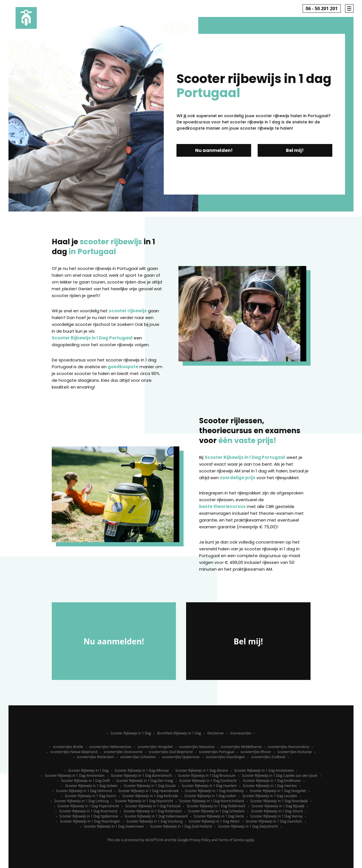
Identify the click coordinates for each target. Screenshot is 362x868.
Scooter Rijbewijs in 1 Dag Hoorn (90, 796)
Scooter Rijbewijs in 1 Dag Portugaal (92, 338)
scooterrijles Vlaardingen (225, 757)
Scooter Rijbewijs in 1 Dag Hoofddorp (214, 791)
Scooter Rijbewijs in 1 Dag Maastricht (144, 801)
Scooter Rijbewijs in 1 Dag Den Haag (145, 781)
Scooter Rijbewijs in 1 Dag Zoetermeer (114, 826)
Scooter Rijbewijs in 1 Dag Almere (202, 770)
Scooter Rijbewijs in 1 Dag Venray (276, 816)
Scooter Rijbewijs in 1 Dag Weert (214, 821)
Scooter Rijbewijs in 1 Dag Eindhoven (272, 781)
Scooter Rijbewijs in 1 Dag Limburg (82, 801)
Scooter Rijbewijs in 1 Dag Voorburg (155, 821)
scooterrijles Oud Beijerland (171, 752)
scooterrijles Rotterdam (95, 757)
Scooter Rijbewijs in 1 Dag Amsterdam (75, 776)
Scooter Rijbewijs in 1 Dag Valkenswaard (156, 816)
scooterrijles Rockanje (294, 752)
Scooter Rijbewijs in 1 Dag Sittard (277, 811)
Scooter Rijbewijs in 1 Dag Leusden (270, 796)
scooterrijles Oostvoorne (123, 752)
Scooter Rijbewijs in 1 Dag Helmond (84, 791)
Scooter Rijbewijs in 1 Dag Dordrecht (208, 781)
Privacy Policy (200, 840)
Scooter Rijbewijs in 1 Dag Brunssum (207, 776)
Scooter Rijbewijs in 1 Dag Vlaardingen (90, 821)
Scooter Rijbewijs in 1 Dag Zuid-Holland (181, 826)
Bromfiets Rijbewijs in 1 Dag (179, 733)
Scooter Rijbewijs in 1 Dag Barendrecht (141, 776)
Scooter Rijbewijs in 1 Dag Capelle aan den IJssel (279, 776)
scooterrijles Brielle (68, 747)
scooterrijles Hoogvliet (155, 747)
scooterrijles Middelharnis (241, 747)
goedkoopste (123, 367)
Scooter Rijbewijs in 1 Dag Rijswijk (278, 806)
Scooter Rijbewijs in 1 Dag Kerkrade (150, 796)
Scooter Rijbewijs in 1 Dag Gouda (150, 786)
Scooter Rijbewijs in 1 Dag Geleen (91, 786)
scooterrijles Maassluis (197, 747)
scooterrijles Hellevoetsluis (110, 747)
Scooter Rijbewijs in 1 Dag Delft (86, 781)
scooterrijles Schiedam (138, 757)
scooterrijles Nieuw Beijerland (74, 752)
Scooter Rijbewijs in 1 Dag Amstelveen (264, 770)
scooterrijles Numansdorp (289, 747)
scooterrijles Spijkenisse (181, 757)
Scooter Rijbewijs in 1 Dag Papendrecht (89, 806)
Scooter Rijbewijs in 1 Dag (131, 733)
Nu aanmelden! (214, 150)
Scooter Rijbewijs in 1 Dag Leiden (210, 796)
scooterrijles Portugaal (216, 752)
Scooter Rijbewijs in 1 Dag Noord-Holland (212, 801)
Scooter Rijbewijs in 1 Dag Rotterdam (153, 811)
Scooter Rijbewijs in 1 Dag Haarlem (209, 786)
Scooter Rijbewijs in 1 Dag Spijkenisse (89, 816)
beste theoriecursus (222, 506)
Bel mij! (295, 150)
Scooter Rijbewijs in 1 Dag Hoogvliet (278, 791)
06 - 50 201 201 (322, 8)
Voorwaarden (241, 733)
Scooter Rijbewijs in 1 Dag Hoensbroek (148, 791)
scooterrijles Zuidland (268, 757)
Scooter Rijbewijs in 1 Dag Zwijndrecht (248, 826)
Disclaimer (216, 733)
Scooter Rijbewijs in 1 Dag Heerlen (270, 786)
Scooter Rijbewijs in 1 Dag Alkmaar (142, 770)
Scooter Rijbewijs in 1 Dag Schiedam (216, 811)
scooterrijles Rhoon (256, 752)
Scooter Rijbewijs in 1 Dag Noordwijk (279, 801)
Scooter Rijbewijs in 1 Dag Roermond (88, 811)
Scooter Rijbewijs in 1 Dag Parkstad (153, 806)
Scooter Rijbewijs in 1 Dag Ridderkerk (216, 806)
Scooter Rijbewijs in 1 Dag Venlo (219, 816)
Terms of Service (231, 840)
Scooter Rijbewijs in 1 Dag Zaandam (274, 821)
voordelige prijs (238, 478)
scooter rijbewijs (128, 311)
